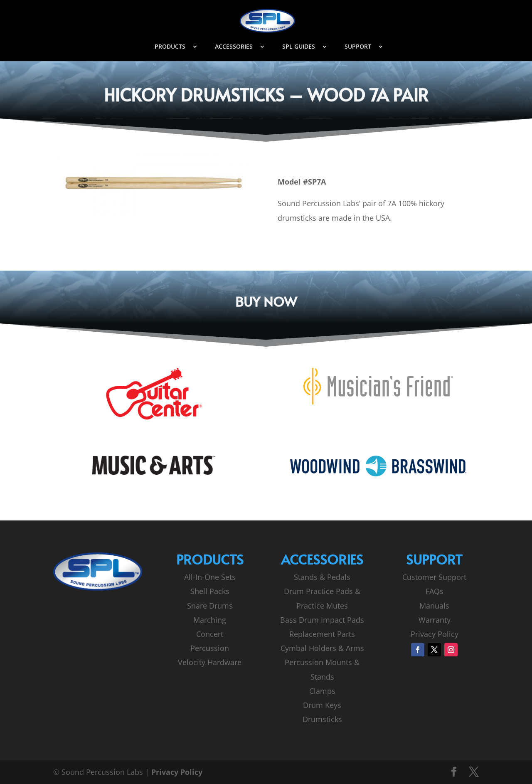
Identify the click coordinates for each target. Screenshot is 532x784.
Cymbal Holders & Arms (322, 648)
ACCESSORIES (234, 47)
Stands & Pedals (322, 577)
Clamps (322, 691)
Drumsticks (322, 719)
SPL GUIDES (299, 47)
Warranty (435, 620)
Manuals (434, 606)
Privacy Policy (435, 634)
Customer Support (434, 577)
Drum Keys (322, 705)
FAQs (435, 591)
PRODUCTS (170, 47)
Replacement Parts (322, 634)
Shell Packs (210, 591)
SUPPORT (358, 47)
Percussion (210, 648)
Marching (210, 620)
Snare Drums (210, 606)
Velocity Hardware (210, 662)
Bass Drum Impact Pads (322, 620)
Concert (210, 634)
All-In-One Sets (210, 577)
